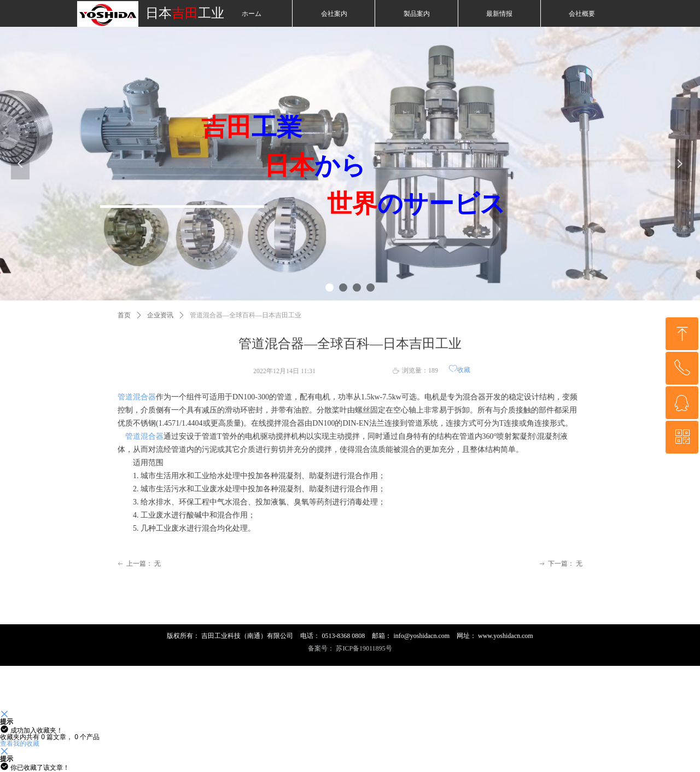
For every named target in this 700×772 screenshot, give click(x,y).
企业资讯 (160, 315)
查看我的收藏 (20, 743)
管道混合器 (137, 397)
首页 (124, 315)
